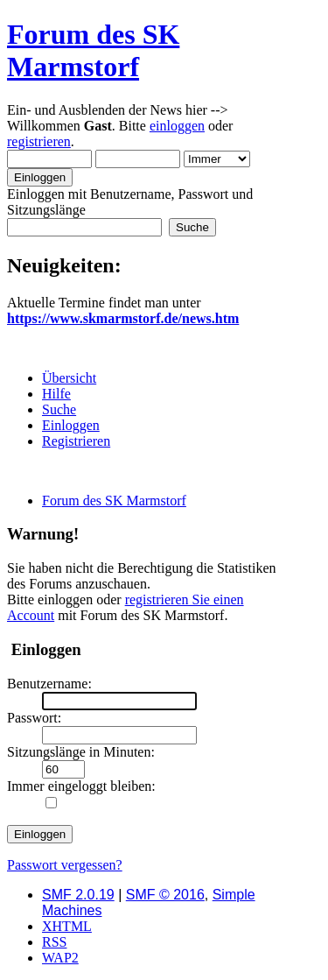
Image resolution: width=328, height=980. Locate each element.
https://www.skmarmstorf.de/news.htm (123, 318)
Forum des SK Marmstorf (93, 50)
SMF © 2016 (165, 895)
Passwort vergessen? (65, 865)
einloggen (177, 126)
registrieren (39, 141)
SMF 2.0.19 (78, 895)
